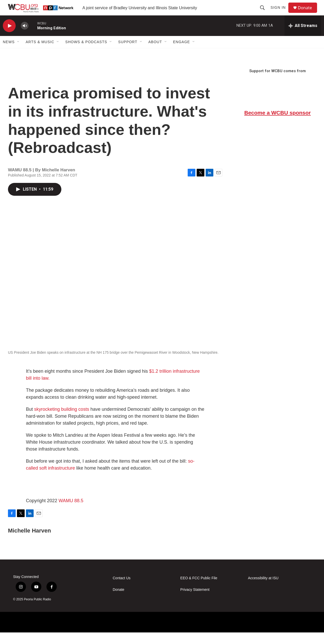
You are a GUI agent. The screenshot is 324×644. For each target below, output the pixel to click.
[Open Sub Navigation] (18, 53)
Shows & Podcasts (86, 53)
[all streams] (303, 37)
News (9, 53)
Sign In (280, 13)
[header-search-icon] (265, 13)
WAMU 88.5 (71, 512)
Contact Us (122, 590)
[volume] (25, 37)
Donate (308, 13)
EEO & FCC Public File (199, 590)
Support (128, 53)
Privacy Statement (195, 601)
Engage (182, 53)
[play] (9, 37)
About (155, 53)
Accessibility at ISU (263, 590)
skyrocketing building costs (62, 421)
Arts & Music (40, 53)
